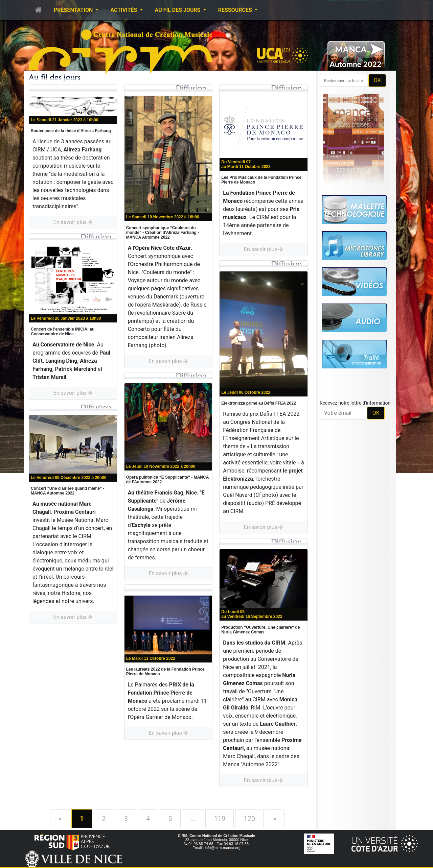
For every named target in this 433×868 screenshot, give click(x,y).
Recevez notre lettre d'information (355, 403)
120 (249, 819)
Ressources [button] (236, 10)
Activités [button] (124, 10)
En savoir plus (73, 222)
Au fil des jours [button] (178, 10)
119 (220, 819)
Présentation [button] (74, 10)
